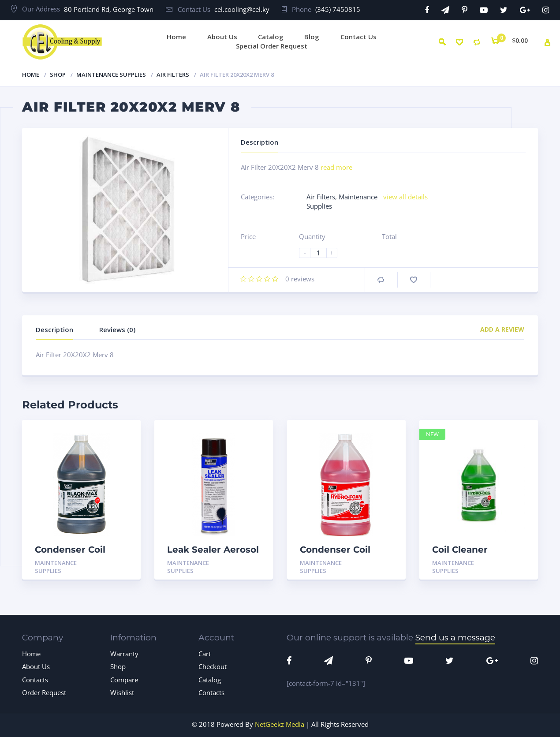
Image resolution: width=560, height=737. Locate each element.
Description (54, 329)
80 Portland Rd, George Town (109, 9)
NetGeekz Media (280, 724)
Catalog (210, 680)
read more (336, 167)
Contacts (35, 680)
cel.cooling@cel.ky (242, 9)
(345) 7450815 (338, 9)
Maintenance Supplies (111, 75)
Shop (58, 75)
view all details (405, 197)
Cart (205, 654)
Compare (381, 280)
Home (31, 75)
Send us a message (455, 638)
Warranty (124, 654)
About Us (36, 666)
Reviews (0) (117, 329)
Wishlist (122, 692)
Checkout (213, 666)
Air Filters (173, 75)
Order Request (44, 692)
